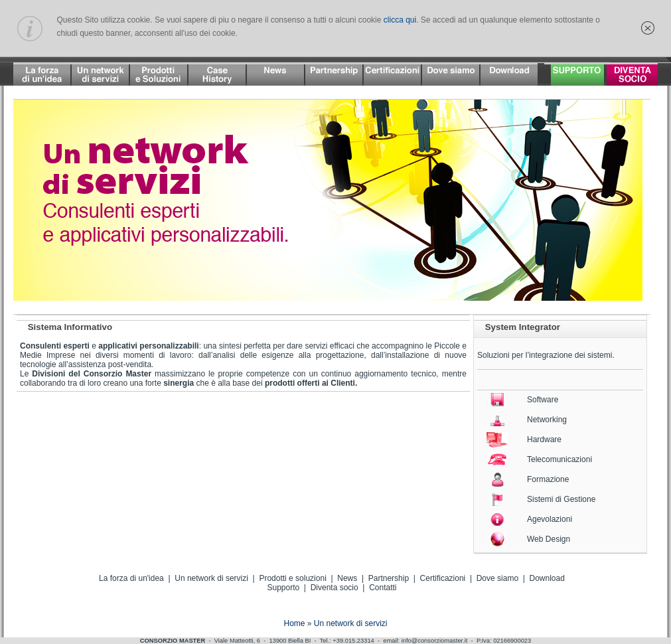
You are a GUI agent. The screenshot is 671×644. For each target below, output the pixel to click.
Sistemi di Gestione (561, 499)
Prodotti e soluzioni (292, 578)
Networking (547, 420)
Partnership (389, 578)
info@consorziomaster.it (435, 641)
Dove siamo (497, 578)
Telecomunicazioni (559, 459)
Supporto (283, 588)
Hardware (544, 440)
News (347, 578)
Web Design (549, 539)
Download (547, 578)
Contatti (383, 588)
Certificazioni (443, 578)
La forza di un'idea (131, 578)
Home (294, 623)
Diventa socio (335, 588)
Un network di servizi (211, 578)
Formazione (548, 479)
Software (543, 400)
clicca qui (400, 20)
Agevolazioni (550, 519)
